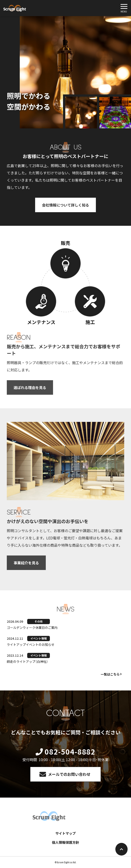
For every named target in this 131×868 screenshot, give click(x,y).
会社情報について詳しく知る (65, 205)
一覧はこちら (110, 674)
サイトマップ (65, 833)
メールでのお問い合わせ (69, 774)
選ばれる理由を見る (30, 387)
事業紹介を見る (26, 563)
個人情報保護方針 (65, 842)
